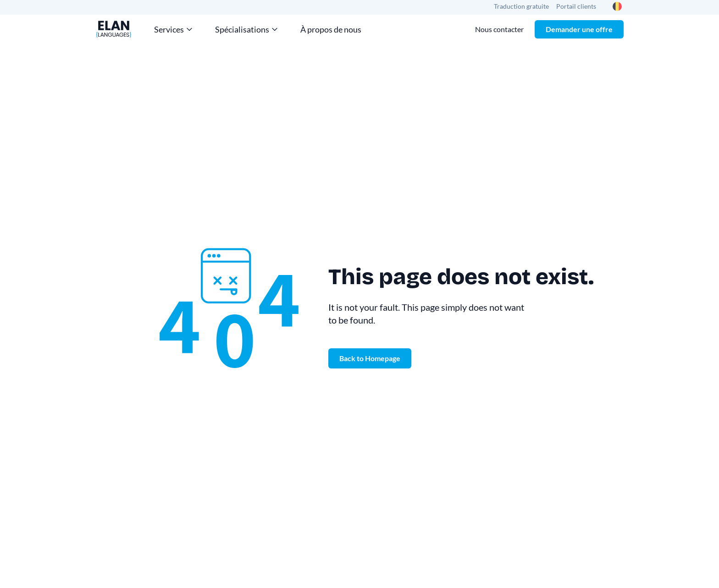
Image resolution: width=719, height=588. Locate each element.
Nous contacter (499, 29)
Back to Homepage (370, 358)
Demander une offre (579, 29)
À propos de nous (331, 29)
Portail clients (576, 6)
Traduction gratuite (521, 6)
